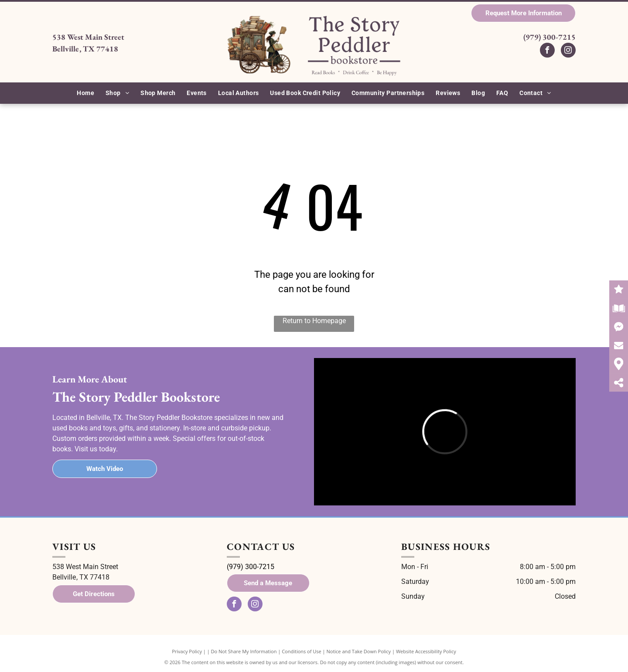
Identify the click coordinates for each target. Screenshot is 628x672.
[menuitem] (85, 93)
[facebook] (547, 51)
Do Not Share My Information (244, 651)
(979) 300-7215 (549, 37)
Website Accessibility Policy (426, 651)
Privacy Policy (187, 651)
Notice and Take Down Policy (359, 651)
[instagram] (568, 51)
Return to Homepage (314, 321)
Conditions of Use (302, 651)
